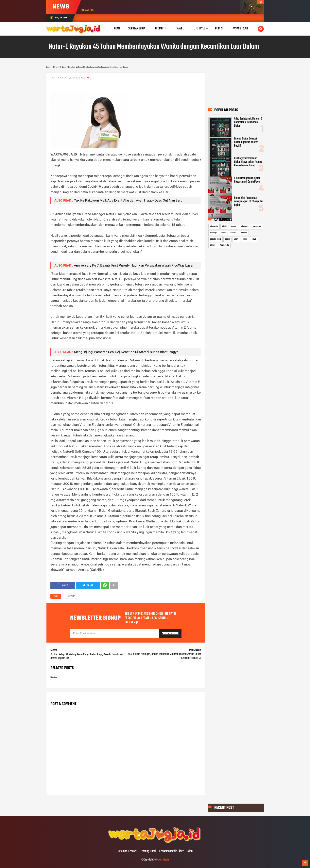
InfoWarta (245, 227)
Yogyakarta (224, 245)
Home (117, 29)
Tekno (245, 239)
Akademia (214, 227)
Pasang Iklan (240, 29)
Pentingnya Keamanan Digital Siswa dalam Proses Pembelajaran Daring (248, 162)
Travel (254, 239)
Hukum (234, 227)
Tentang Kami (148, 851)
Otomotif (233, 233)
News (224, 233)
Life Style (214, 233)
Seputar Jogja (215, 239)
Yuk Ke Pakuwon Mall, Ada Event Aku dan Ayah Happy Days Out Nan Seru (128, 200)
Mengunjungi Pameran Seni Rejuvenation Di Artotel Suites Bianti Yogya (127, 352)
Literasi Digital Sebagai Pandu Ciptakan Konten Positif (246, 142)
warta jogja (163, 860)
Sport (236, 239)
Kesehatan (257, 227)
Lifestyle (71, 597)
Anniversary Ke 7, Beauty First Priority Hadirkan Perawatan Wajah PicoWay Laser (134, 265)
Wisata (213, 245)
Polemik (244, 233)
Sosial (227, 239)
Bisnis (224, 227)
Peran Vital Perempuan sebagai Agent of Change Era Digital (249, 202)
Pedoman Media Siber (171, 851)
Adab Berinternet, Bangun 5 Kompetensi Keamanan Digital (248, 123)
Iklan (190, 851)
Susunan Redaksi (127, 851)
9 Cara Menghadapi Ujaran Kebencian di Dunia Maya (247, 180)
